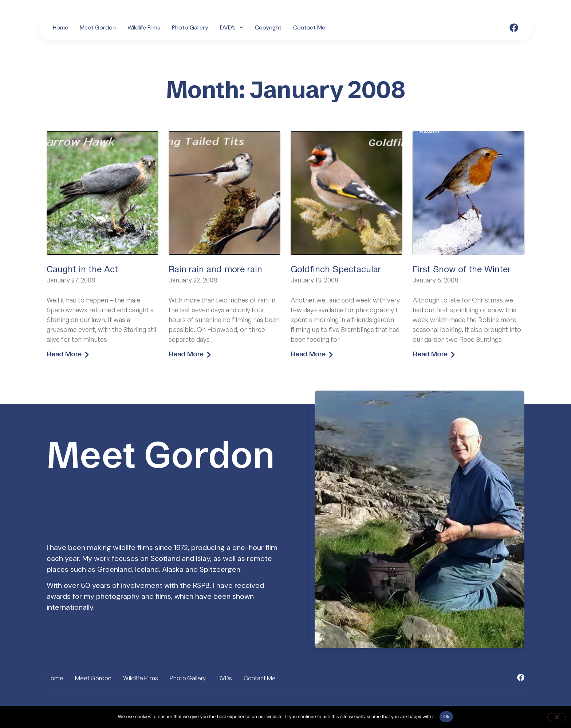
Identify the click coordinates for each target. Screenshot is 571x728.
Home (60, 27)
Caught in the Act (82, 270)
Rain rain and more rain (215, 270)
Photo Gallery (190, 27)
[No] (556, 717)
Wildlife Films (144, 27)
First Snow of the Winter (462, 270)
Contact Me (309, 27)
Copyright (268, 27)
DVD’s (232, 28)
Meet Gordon (98, 27)
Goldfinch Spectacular (336, 270)
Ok (446, 717)
